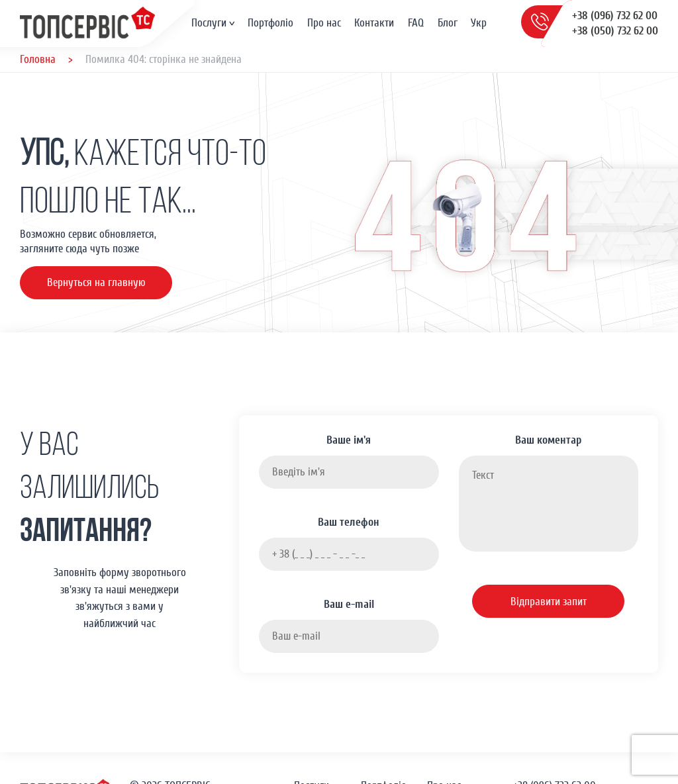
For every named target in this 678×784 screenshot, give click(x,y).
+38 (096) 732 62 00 (615, 16)
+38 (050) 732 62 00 (615, 31)
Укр (479, 23)
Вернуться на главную (96, 282)
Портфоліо (270, 23)
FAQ (416, 23)
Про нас (324, 23)
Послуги (209, 23)
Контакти (374, 23)
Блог (448, 23)
